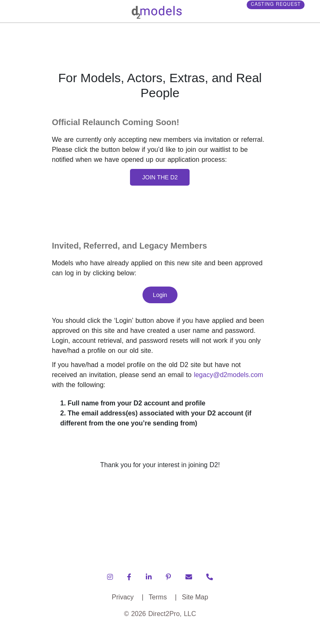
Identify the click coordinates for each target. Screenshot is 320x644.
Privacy (127, 597)
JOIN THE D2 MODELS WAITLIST (160, 180)
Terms (163, 597)
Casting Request (281, 7)
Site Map (195, 597)
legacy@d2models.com (229, 375)
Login (160, 295)
